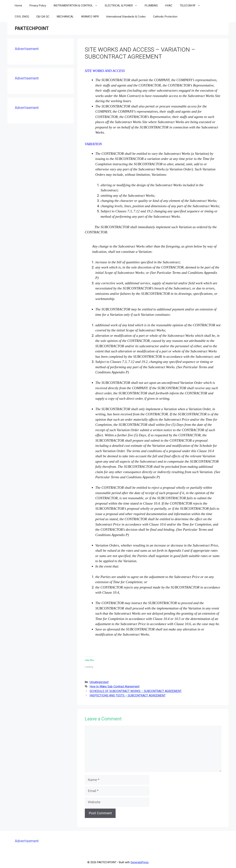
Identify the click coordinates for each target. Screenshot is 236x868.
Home (18, 6)
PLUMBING (151, 6)
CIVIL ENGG (22, 17)
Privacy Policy (38, 6)
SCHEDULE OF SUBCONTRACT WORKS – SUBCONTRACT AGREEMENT (136, 691)
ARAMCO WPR (90, 17)
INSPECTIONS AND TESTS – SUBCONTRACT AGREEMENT (128, 695)
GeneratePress (140, 862)
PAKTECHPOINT (32, 28)
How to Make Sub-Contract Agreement (114, 686)
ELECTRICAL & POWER (123, 6)
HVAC (169, 6)
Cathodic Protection (165, 17)
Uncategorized (99, 682)
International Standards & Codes (126, 17)
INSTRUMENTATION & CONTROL (77, 6)
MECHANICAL (65, 17)
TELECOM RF (192, 6)
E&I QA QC (43, 17)
